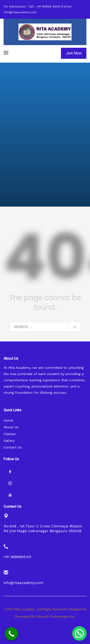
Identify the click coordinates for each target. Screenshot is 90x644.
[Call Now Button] (11, 634)
